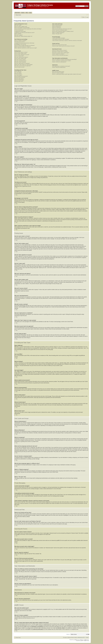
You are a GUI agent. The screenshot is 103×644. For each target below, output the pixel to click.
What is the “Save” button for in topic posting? (24, 65)
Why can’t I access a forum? (20, 60)
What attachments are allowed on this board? (61, 66)
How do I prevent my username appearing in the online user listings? (28, 29)
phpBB (75, 640)
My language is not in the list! (20, 44)
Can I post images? (18, 75)
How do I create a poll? (19, 56)
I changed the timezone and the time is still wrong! (24, 43)
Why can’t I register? (19, 35)
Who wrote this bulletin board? (58, 72)
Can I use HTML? (18, 73)
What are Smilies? (18, 74)
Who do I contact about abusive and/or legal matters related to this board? (67, 74)
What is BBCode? (18, 71)
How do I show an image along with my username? (25, 45)
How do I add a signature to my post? (22, 55)
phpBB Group (50, 609)
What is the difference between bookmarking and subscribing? (64, 59)
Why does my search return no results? (60, 51)
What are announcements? (20, 77)
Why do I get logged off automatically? (22, 28)
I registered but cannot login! (20, 31)
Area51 (85, 617)
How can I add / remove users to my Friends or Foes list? (63, 46)
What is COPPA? (18, 34)
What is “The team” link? (57, 34)
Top (17, 93)
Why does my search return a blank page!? (61, 53)
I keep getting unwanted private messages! (61, 39)
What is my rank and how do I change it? (23, 47)
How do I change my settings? (20, 41)
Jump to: (68, 634)
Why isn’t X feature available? (58, 73)
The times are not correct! (20, 42)
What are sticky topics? (19, 79)
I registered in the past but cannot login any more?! (25, 33)
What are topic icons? (19, 81)
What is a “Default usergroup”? (58, 33)
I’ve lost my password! (19, 30)
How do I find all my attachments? (59, 67)
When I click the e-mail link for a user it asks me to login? (26, 48)
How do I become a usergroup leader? (60, 30)
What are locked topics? (19, 80)
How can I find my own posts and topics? (60, 55)
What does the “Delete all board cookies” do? (23, 36)
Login (87, 17)
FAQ (84, 17)
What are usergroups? (57, 28)
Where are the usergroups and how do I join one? (62, 29)
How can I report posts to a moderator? (22, 63)
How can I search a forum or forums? (60, 50)
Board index (19, 15)
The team (65, 637)
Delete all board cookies (72, 637)
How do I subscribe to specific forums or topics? (62, 61)
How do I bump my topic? (20, 67)
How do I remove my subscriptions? (59, 62)
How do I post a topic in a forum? (21, 52)
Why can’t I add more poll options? (21, 57)
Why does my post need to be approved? (23, 66)
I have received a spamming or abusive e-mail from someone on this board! (67, 41)
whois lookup (30, 625)
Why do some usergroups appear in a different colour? (63, 31)
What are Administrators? (57, 25)
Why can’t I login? (18, 25)
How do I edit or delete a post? (21, 53)
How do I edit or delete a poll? (20, 58)
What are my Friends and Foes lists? (59, 45)
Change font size (87, 15)
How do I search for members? (58, 54)
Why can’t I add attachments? (20, 61)
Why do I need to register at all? (21, 26)
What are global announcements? (21, 76)
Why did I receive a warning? (20, 62)
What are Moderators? (57, 26)
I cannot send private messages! (59, 38)
